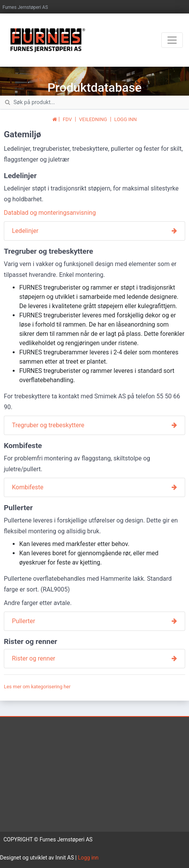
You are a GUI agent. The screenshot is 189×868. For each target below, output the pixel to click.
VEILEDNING (93, 119)
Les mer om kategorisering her (37, 687)
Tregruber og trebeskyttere (48, 425)
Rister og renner (34, 658)
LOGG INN (125, 119)
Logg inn (88, 858)
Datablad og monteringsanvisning (50, 213)
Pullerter (23, 621)
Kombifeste (28, 487)
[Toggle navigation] (172, 40)
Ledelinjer (25, 231)
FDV (67, 119)
